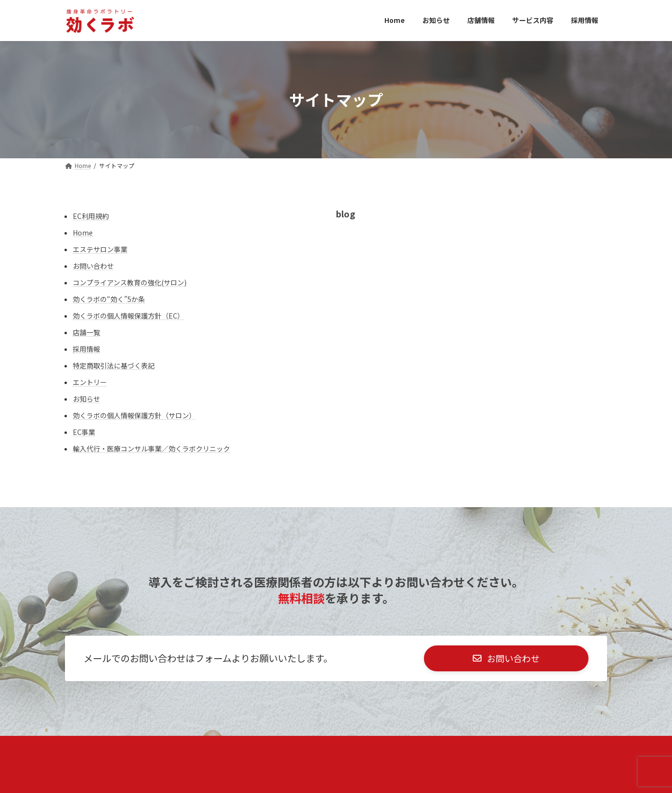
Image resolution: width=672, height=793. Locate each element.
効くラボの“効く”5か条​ (109, 299)
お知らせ (86, 399)
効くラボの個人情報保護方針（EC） (128, 316)
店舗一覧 (86, 332)
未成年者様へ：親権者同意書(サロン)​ (184, 749)
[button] (506, 660)
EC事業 (84, 432)
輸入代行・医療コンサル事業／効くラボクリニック (151, 449)
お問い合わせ (93, 266)
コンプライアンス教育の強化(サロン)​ (130, 282)
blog (346, 214)
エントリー (90, 382)
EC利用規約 (91, 216)
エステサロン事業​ (100, 249)
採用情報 (86, 349)
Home (83, 233)
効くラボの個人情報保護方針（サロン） (134, 415)
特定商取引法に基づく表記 (114, 365)
